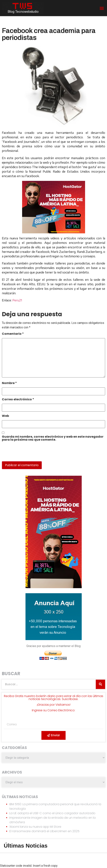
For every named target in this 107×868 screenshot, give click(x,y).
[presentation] (28, 453)
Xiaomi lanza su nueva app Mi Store (35, 827)
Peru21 (17, 300)
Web (5, 416)
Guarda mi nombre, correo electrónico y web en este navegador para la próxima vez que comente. (53, 438)
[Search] (100, 684)
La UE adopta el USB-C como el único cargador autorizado (52, 813)
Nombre (9, 383)
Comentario (13, 334)
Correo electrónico (18, 400)
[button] (102, 8)
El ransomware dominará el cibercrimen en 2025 (44, 831)
